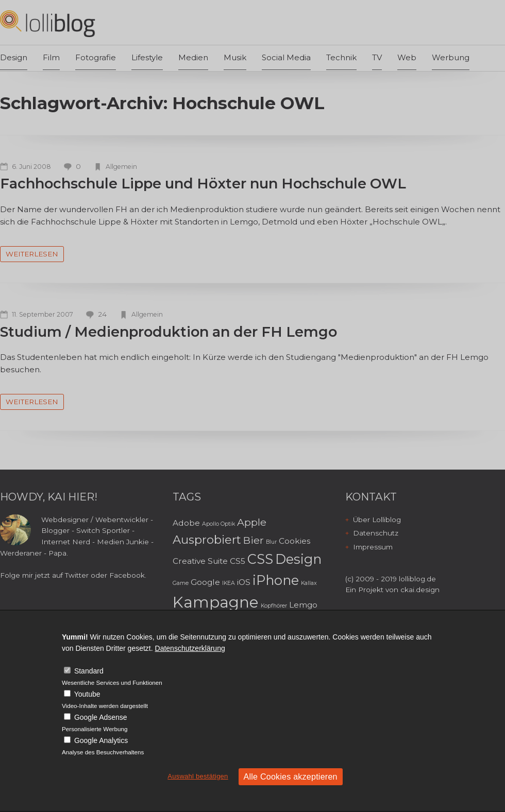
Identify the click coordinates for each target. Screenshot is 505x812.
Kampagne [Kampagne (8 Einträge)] (216, 602)
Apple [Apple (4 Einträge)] (252, 522)
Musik (235, 57)
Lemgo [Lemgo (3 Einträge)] (303, 605)
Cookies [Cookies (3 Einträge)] (294, 541)
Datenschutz (376, 533)
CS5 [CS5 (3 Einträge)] (238, 561)
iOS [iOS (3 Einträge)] (244, 582)
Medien (193, 57)
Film (51, 57)
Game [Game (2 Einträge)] (181, 583)
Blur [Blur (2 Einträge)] (271, 542)
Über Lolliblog (377, 520)
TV (377, 57)
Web (407, 57)
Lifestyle (147, 57)
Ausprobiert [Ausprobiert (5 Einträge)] (207, 540)
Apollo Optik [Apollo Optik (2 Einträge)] (218, 524)
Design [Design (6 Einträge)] (298, 559)
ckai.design (420, 590)
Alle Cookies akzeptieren (291, 777)
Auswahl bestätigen (198, 776)
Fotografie (96, 57)
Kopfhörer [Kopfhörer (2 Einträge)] (274, 606)
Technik (341, 57)
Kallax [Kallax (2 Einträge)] (309, 583)
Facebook (127, 575)
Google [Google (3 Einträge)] (205, 582)
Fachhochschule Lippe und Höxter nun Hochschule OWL (203, 184)
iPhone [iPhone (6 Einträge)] (276, 580)
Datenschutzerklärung (190, 648)
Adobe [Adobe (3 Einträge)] (186, 523)
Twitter (77, 575)
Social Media (286, 57)
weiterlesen (32, 254)
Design (14, 57)
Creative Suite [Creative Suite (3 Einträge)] (200, 561)
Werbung (451, 57)
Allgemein (121, 167)
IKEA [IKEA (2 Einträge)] (229, 583)
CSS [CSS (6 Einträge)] (260, 559)
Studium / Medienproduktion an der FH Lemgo (169, 332)
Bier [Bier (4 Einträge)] (254, 540)
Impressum (373, 547)
